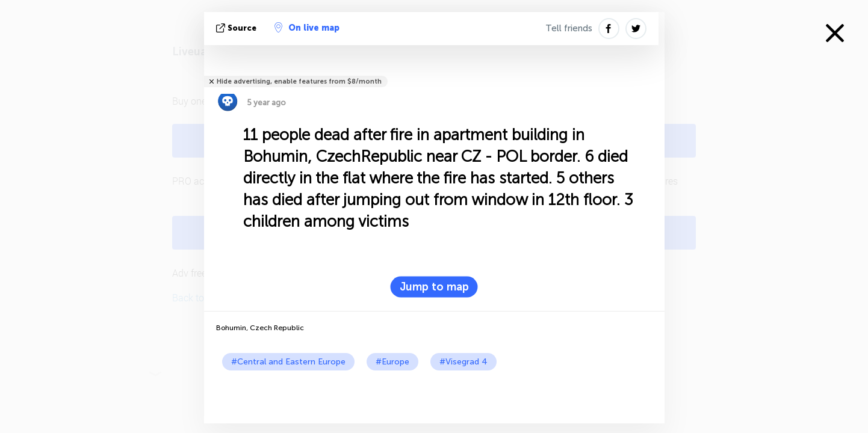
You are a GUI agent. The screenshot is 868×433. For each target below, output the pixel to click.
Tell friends (569, 28)
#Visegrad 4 (463, 362)
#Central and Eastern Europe (288, 362)
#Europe (392, 362)
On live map (307, 28)
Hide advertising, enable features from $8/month (299, 81)
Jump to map (434, 287)
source (237, 28)
